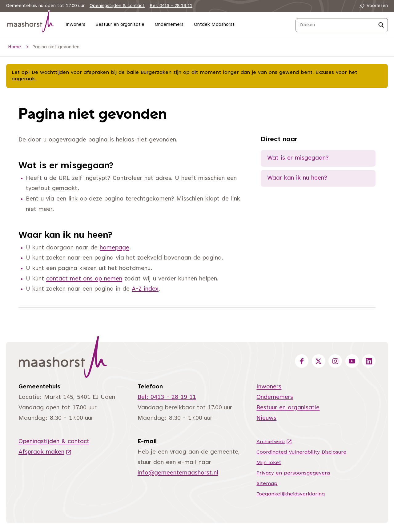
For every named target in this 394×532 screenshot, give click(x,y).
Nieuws (266, 418)
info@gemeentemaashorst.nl (178, 473)
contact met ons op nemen (84, 279)
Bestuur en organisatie (120, 25)
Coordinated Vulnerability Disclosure (301, 452)
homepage (115, 248)
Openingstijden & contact (117, 6)
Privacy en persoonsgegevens (293, 473)
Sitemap (267, 484)
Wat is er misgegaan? (298, 158)
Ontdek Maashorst (214, 25)
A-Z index (145, 289)
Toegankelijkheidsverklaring (291, 494)
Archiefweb (274, 442)
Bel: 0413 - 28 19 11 (171, 6)
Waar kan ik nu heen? (297, 178)
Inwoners (75, 25)
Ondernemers (169, 25)
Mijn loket (269, 463)
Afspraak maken (45, 452)
